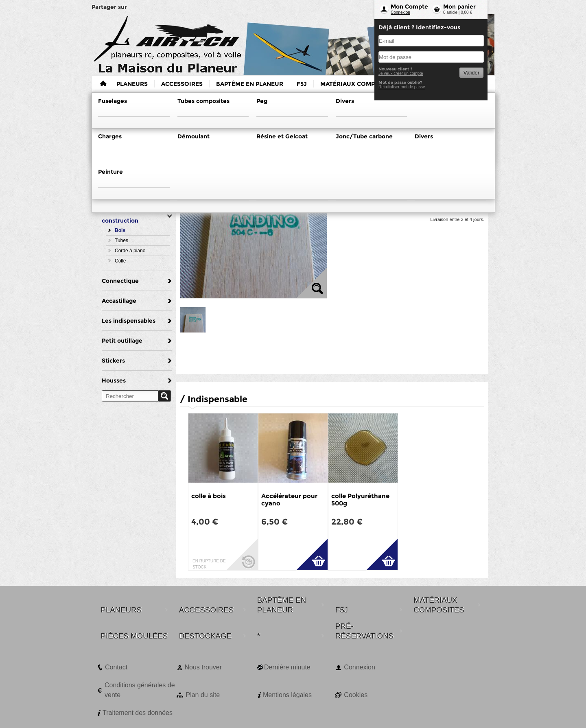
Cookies (356, 695)
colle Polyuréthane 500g (360, 500)
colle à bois (209, 496)
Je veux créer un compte (401, 73)
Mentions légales (287, 695)
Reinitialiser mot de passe (402, 87)
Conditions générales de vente (140, 690)
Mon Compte (409, 7)
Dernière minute (287, 667)
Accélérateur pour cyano (289, 500)
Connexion (400, 12)
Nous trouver (203, 667)
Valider (471, 73)
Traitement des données (138, 713)
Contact (116, 667)
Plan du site (203, 695)
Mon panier (459, 7)
